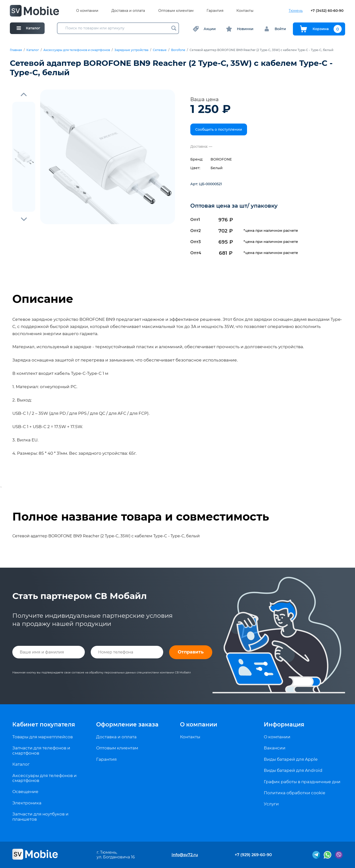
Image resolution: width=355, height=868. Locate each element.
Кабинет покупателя (44, 724)
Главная (16, 50)
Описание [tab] (43, 299)
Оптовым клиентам (176, 11)
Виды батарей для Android (293, 770)
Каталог (33, 50)
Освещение (25, 792)
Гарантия (215, 11)
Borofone (178, 50)
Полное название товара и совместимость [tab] (141, 517)
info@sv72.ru (185, 855)
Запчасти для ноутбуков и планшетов (40, 816)
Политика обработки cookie (294, 793)
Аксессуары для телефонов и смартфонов (77, 50)
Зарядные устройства (131, 50)
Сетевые (160, 50)
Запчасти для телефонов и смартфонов (41, 750)
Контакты (245, 11)
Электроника (27, 803)
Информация (284, 724)
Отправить (191, 652)
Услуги (271, 804)
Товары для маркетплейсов (43, 737)
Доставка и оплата (128, 11)
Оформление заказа (127, 724)
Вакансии (275, 748)
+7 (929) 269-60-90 (253, 855)
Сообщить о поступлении (219, 129)
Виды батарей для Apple (291, 759)
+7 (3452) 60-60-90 (327, 11)
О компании (87, 11)
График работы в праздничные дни (302, 782)
